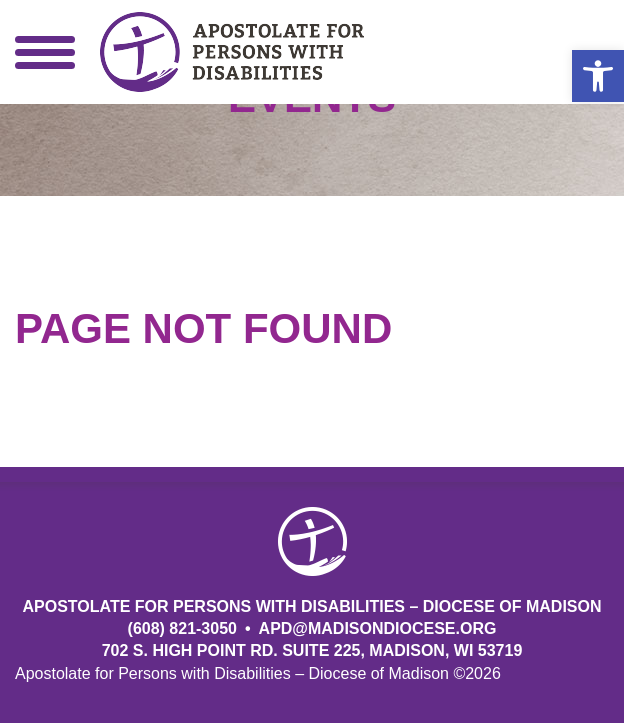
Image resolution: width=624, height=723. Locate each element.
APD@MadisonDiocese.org (378, 628)
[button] (598, 76)
